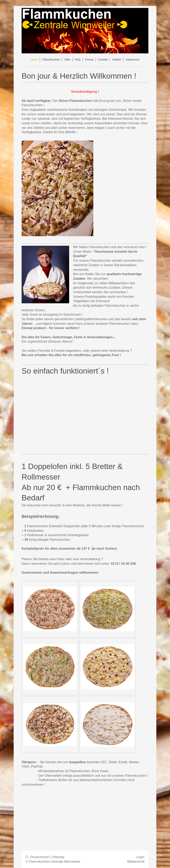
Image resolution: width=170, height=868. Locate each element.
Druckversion (38, 857)
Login (140, 857)
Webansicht (136, 862)
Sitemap (58, 857)
